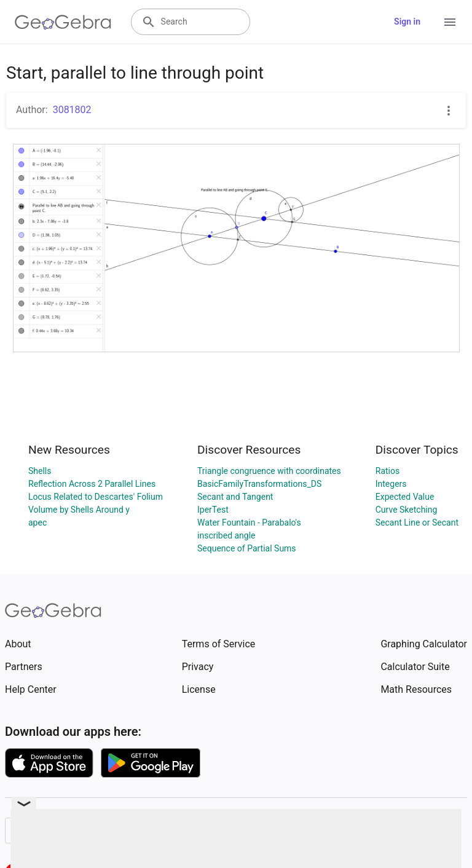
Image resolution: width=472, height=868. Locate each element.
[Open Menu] (450, 22)
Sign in (407, 22)
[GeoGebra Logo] (63, 22)
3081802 (72, 110)
